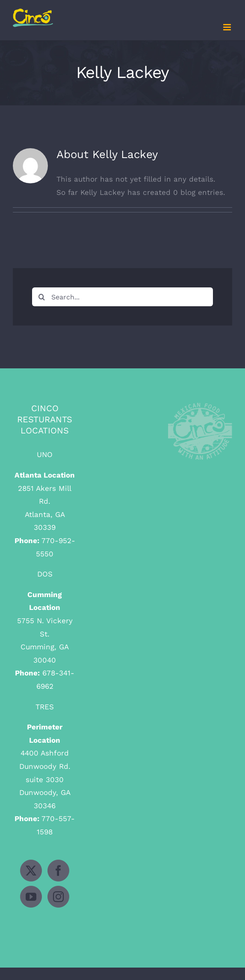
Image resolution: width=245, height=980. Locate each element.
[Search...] (123, 297)
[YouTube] (31, 897)
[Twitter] (31, 871)
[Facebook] (58, 871)
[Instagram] (58, 897)
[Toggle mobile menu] (228, 27)
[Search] (41, 297)
